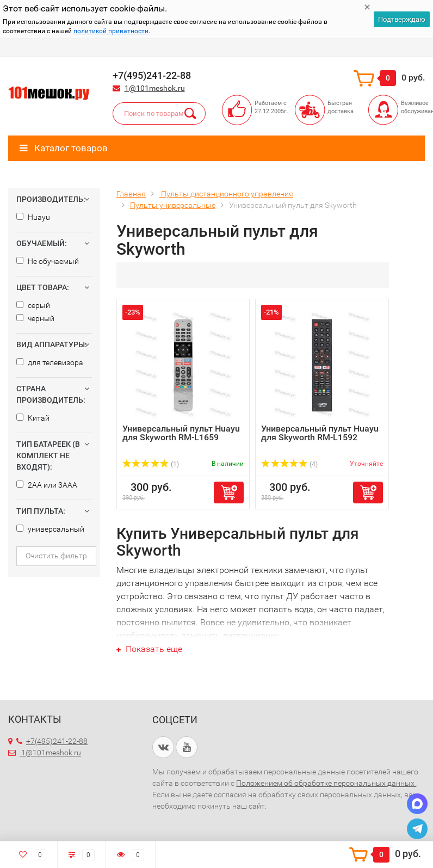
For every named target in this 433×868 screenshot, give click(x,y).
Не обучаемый (48, 261)
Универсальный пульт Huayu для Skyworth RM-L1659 (181, 433)
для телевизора (50, 362)
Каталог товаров (64, 148)
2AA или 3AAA (47, 485)
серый (33, 305)
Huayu (33, 217)
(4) (289, 464)
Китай (33, 418)
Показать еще (149, 649)
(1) (151, 464)
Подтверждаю (402, 19)
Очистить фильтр (56, 556)
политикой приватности (111, 31)
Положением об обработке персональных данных (326, 783)
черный (35, 318)
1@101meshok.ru (155, 88)
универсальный (50, 529)
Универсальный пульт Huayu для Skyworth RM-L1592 (320, 433)
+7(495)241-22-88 (52, 741)
